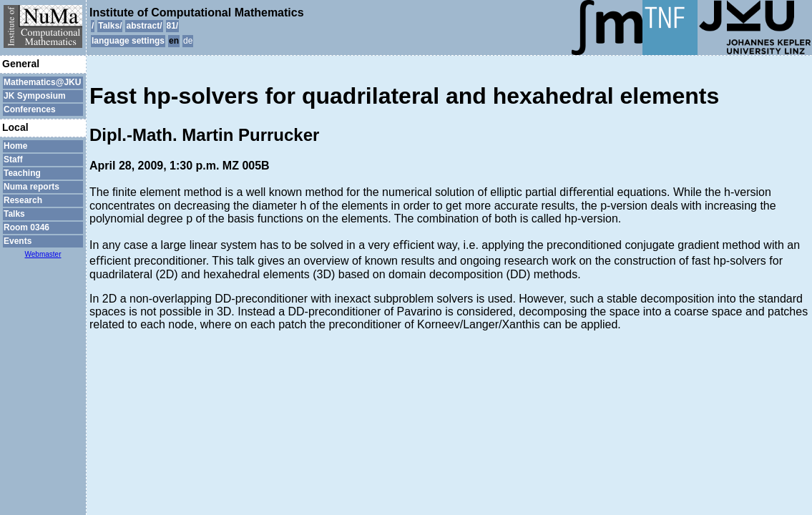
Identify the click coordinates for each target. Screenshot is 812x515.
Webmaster (43, 254)
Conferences (30, 109)
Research (23, 200)
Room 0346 (26, 227)
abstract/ (144, 26)
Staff (13, 160)
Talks (14, 214)
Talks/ (110, 26)
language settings (128, 41)
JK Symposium (35, 96)
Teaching (22, 173)
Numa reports (31, 187)
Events (18, 241)
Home (15, 146)
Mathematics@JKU (42, 82)
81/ (173, 26)
